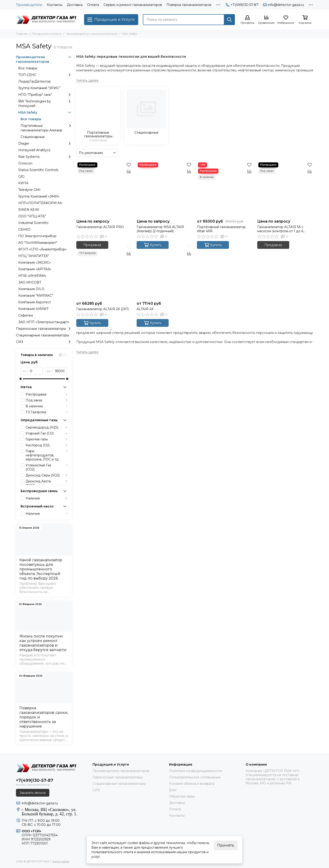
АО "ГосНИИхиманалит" (38, 243)
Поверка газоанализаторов (189, 5)
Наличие (46, 498)
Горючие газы (46, 439)
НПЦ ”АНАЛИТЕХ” (34, 256)
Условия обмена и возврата (192, 784)
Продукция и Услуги (47, 34)
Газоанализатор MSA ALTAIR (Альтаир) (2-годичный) (160, 229)
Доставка (75, 5)
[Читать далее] (87, 81)
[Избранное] (286, 20)
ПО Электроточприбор (37, 236)
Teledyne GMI (29, 190)
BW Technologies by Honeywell (45, 103)
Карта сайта (61, 861)
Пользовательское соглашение (195, 777)
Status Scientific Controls (38, 170)
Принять (226, 845)
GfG (21, 177)
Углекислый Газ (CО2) (46, 467)
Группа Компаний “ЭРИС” (39, 88)
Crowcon (25, 163)
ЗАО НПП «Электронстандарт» (44, 322)
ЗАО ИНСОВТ (30, 282)
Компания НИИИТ (33, 309)
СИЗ (44, 342)
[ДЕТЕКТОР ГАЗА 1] (48, 20)
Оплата (93, 5)
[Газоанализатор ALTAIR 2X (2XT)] (104, 271)
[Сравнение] (266, 20)
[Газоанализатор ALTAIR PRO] (104, 189)
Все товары (28, 68)
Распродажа (46, 394)
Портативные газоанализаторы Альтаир (46, 128)
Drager (45, 143)
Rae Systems (45, 157)
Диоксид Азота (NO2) (46, 483)
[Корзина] (305, 20)
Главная (22, 34)
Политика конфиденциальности (195, 771)
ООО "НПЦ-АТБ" (32, 216)
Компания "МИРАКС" (36, 296)
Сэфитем (26, 315)
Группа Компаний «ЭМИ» (39, 196)
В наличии (46, 406)
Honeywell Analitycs (34, 150)
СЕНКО (24, 229)
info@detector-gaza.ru (283, 5)
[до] (60, 371)
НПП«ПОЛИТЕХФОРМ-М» (40, 203)
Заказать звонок (33, 793)
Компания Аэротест (35, 302)
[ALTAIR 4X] (164, 271)
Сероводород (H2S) (46, 427)
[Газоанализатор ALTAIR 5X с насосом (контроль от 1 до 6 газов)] (285, 189)
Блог (173, 790)
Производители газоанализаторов (92, 34)
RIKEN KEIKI (29, 210)
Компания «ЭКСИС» (34, 262)
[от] (35, 371)
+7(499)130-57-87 (242, 5)
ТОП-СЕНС (45, 75)
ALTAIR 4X (145, 309)
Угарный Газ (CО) (46, 433)
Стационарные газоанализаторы (42, 335)
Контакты (55, 5)
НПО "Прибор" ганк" (45, 95)
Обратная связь (182, 796)
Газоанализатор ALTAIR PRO (100, 227)
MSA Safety (45, 112)
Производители (29, 5)
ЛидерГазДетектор (34, 81)
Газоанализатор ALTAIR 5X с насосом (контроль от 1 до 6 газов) (280, 229)
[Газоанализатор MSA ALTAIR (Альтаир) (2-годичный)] (164, 189)
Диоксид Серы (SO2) (46, 475)
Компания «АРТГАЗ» (35, 269)
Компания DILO (31, 289)
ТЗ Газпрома (46, 412)
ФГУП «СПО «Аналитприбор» (42, 249)
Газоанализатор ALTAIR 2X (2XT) (102, 309)
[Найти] (229, 20)
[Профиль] (247, 20)
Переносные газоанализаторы (44, 329)
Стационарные (33, 137)
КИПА (23, 183)
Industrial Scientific (33, 223)
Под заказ (46, 400)
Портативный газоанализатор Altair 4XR (221, 229)
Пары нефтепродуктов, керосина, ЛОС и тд (46, 455)
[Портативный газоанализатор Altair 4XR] (225, 189)
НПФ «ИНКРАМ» (32, 276)
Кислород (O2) (46, 445)
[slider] (21, 379)
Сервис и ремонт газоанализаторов (133, 5)
